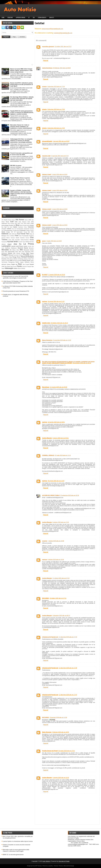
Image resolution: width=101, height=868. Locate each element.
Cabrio (15, 227)
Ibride (16, 242)
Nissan (10, 253)
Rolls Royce (10, 259)
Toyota (19, 266)
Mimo (18, 250)
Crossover (23, 230)
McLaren (31, 248)
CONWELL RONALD (48, 455)
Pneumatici (16, 255)
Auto (16, 222)
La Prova (29, 244)
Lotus (3, 248)
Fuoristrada (25, 236)
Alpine (26, 220)
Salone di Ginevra (18, 259)
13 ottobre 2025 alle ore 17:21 (58, 598)
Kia (20, 244)
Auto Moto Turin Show (21, 224)
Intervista (31, 242)
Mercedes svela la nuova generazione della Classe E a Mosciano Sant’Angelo (16, 850)
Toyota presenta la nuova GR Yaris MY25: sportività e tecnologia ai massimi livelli (16, 277)
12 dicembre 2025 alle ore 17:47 (68, 695)
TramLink (24, 267)
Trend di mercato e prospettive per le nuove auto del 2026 (21, 154)
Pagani (32, 253)
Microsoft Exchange (69, 866)
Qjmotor (32, 255)
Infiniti (27, 242)
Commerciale (20, 229)
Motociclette (11, 252)
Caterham (21, 227)
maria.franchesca (47, 68)
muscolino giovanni (48, 47)
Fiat (27, 234)
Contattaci (40, 23)
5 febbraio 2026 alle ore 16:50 (60, 732)
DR (12, 232)
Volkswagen (9, 268)
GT (29, 18)
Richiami (31, 257)
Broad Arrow (26, 225)
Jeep (15, 244)
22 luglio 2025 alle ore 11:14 (63, 455)
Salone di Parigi (5, 260)
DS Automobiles (18, 232)
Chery (25, 227)
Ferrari (23, 234)
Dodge (8, 232)
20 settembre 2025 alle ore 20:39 (70, 495)
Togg (11, 267)
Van (33, 266)
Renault (24, 257)
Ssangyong (11, 262)
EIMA (32, 232)
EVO (13, 234)
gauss (44, 241)
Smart (28, 260)
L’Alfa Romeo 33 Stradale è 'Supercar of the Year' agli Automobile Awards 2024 (18, 282)
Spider (32, 260)
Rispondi (46, 61)
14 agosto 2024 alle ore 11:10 (56, 301)
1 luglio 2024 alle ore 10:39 (54, 241)
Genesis (13, 238)
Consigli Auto (16, 230)
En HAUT (45, 275)
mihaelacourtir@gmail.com (50, 637)
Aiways (13, 220)
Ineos (24, 242)
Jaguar (9, 244)
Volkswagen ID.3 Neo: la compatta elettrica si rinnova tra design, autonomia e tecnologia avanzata (21, 141)
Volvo (16, 268)
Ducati (25, 232)
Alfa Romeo (20, 220)
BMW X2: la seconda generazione (13, 855)
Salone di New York (29, 259)
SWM (3, 267)
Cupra (28, 230)
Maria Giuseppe (47, 732)
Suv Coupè (26, 264)
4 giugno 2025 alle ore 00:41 (60, 438)
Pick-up (10, 255)
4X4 (3, 220)
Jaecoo (4, 244)
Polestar (21, 255)
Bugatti (32, 225)
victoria (44, 87)
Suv (34, 18)
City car (14, 229)
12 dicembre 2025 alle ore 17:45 (68, 668)
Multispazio (4, 253)
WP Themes (38, 866)
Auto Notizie (46, 861)
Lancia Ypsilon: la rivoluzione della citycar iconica (18, 841)
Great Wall (11, 240)
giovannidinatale (47, 141)
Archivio (22, 37)
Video (3, 269)
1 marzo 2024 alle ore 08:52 (59, 175)
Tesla (8, 266)
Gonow (27, 238)
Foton (20, 236)
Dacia (3, 232)
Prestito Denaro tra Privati (50, 751)
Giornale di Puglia (64, 861)
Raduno (7, 257)
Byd (5, 227)
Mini (21, 250)
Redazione (10, 18)
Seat (11, 260)
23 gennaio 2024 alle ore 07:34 (60, 156)
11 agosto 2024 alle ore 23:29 (57, 275)
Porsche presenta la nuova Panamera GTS (16, 291)
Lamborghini (6, 246)
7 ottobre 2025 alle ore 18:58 (56, 541)
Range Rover (17, 257)
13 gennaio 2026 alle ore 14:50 (58, 718)
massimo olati (46, 156)
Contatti (52, 18)
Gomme (22, 238)
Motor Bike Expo (20, 252)
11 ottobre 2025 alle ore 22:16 (61, 578)
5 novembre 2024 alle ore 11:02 (62, 340)
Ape (33, 220)
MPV (33, 252)
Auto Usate (30, 223)
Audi (12, 222)
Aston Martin (5, 222)
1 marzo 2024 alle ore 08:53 (59, 190)
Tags (14, 37)
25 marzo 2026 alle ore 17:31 (66, 751)
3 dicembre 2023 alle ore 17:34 (56, 87)
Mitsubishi (27, 250)
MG (11, 250)
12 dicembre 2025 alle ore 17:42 (68, 637)
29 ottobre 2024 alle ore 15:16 (59, 323)
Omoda (23, 253)
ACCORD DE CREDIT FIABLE (51, 495)
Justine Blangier (47, 438)
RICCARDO (46, 598)
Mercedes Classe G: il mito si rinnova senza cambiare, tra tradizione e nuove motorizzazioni (21, 127)
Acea (10, 220)
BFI (15, 225)
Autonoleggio (5, 225)
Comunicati (26, 229)
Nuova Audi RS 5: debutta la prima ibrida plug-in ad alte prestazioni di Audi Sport (22, 84)
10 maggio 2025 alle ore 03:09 (58, 387)
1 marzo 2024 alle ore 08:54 (59, 225)
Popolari (6, 37)
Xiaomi (19, 269)
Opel (27, 253)
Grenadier (17, 240)
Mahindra (8, 248)
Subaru (9, 264)
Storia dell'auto (42, 18)
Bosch (22, 225)
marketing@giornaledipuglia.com (63, 33)
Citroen (9, 229)
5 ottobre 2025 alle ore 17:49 (61, 522)
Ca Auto (10, 227)
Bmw (18, 225)
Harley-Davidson (25, 240)
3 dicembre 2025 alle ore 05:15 (61, 616)
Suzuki (32, 264)
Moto (6, 252)
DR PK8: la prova (16, 166)
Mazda (26, 248)
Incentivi (20, 242)
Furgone (31, 236)
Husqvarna (4, 242)
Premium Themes (58, 866)
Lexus (25, 246)
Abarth (6, 220)
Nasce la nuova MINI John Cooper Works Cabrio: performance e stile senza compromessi (21, 70)
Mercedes (5, 250)
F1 (16, 234)
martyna (45, 301)
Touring (15, 267)
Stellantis (27, 262)
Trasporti (29, 267)
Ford (17, 236)
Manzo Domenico (47, 340)
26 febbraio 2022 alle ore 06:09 (62, 68)
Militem (14, 250)
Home (3, 18)
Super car (14, 264)
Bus (3, 227)
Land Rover (19, 246)
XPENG (23, 269)
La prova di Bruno (21, 18)
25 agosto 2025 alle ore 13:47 (56, 481)
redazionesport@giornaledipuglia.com (52, 29)
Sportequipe (5, 262)
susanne (45, 541)
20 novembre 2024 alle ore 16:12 (82, 363)
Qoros (3, 257)
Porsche (26, 255)
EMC (10, 234)
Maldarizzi (14, 248)
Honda (32, 240)
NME (14, 253)
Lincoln (30, 246)
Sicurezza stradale (17, 260)
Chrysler (4, 229)
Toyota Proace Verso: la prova (20, 178)
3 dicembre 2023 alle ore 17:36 (56, 109)
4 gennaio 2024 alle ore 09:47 (61, 141)
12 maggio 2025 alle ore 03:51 (56, 422)
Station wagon (20, 262)
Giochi (17, 238)
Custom (32, 230)
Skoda (24, 260)
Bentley (11, 225)
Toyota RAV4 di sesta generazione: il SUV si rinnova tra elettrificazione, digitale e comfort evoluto (22, 112)
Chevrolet (31, 227)
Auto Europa (11, 224)
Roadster (4, 259)
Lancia (13, 246)
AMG (30, 220)
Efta (29, 232)
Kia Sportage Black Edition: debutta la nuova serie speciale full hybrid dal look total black (22, 99)
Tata (6, 267)
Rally (11, 257)
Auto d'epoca (23, 222)
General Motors (6, 238)
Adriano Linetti (47, 175)
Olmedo (18, 253)
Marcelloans (46, 387)
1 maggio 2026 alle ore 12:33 (61, 778)
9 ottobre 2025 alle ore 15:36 (56, 560)
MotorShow (28, 252)
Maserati (20, 248)
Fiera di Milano (10, 236)
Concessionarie (8, 230)
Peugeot (5, 255)
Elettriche (5, 234)
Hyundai (10, 242)
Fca (19, 234)
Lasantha (50, 866)
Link (33, 246)
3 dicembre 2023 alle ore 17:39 (56, 128)
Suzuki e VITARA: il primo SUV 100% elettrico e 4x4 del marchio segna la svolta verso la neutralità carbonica (21, 193)
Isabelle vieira (46, 323)
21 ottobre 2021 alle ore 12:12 (63, 47)
